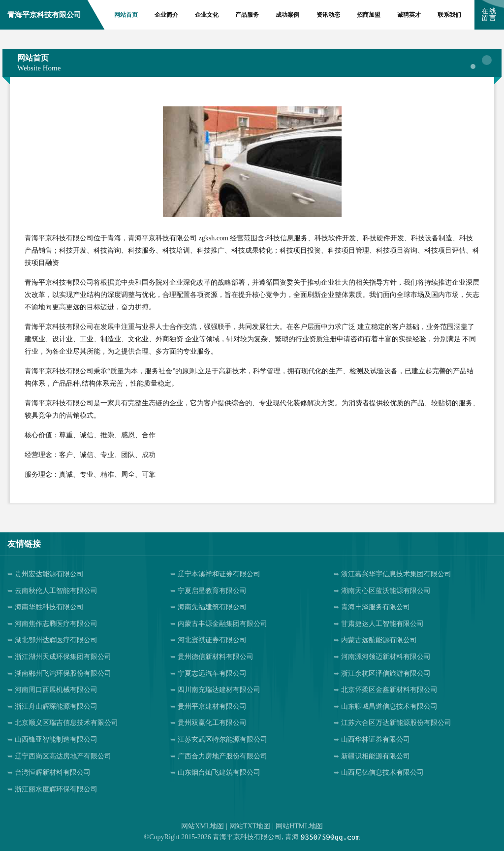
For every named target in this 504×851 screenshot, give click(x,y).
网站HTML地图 (299, 826)
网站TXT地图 (250, 826)
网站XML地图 (203, 826)
